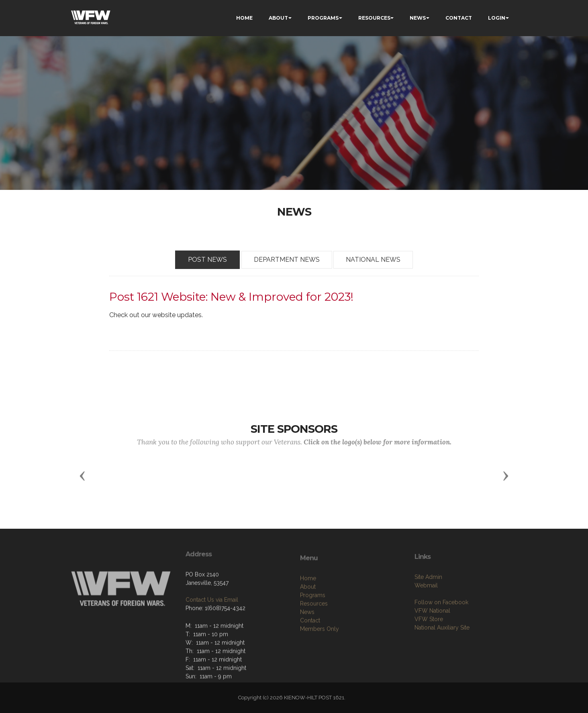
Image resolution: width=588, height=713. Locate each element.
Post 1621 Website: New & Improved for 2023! (231, 297)
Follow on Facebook (441, 632)
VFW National (432, 640)
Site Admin (428, 606)
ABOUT (278, 18)
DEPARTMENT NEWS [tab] (287, 260)
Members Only (320, 661)
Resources (314, 636)
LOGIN (497, 18)
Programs (313, 627)
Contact (310, 653)
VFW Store (429, 648)
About (308, 619)
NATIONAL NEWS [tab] (373, 260)
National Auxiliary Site (442, 657)
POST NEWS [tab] (207, 260)
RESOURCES (374, 18)
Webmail (426, 615)
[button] (82, 475)
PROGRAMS (323, 18)
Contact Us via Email (212, 623)
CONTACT (459, 18)
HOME (244, 18)
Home (308, 611)
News (307, 644)
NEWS (418, 18)
